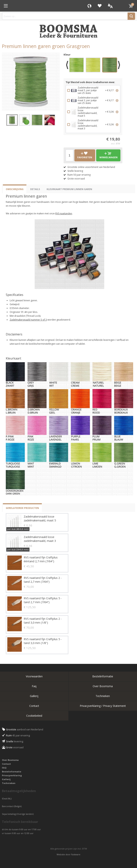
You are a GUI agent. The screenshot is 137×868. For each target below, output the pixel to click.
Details (35, 189)
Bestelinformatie (103, 676)
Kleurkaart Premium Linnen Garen (69, 189)
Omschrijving (15, 189)
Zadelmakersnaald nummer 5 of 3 (28, 320)
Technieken (103, 696)
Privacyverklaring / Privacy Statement (103, 706)
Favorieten (100, 6)
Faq (34, 686)
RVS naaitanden (64, 213)
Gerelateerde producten (22, 508)
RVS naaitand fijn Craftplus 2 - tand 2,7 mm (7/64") (43, 580)
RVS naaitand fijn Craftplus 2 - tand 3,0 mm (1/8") (43, 621)
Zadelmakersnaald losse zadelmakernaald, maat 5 (40, 518)
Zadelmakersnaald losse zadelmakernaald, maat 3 (40, 539)
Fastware (76, 854)
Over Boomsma (103, 686)
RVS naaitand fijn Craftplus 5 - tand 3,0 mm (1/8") (43, 641)
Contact (34, 706)
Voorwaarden (34, 676)
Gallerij (34, 696)
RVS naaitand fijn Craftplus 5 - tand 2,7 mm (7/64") (43, 600)
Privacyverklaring (12, 775)
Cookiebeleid (34, 716)
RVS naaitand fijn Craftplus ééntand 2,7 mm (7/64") (41, 559)
